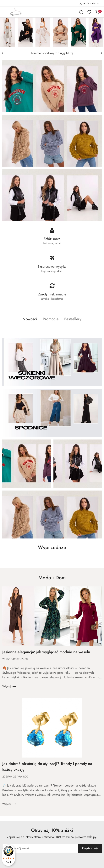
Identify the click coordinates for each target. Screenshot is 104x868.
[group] (52, 32)
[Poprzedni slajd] (3, 53)
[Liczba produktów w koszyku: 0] (97, 12)
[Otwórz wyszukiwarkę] (81, 12)
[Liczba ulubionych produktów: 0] (89, 12)
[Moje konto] (89, 3)
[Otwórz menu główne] (5, 12)
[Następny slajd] (101, 53)
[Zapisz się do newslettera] (40, 848)
